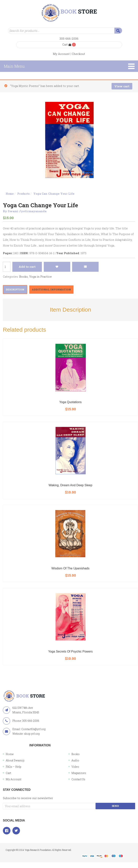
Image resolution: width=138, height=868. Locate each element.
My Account (61, 54)
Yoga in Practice (40, 276)
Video (75, 767)
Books (24, 276)
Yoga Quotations (70, 402)
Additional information (51, 289)
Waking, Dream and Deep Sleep (70, 485)
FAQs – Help (14, 767)
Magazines (79, 773)
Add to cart (27, 267)
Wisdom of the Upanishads (70, 568)
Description (15, 289)
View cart (122, 86)
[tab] (15, 290)
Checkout (78, 54)
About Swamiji (15, 760)
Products (23, 194)
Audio (75, 760)
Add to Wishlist (57, 267)
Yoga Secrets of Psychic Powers (70, 651)
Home (10, 194)
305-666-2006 (69, 39)
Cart (67, 45)
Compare (85, 267)
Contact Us (78, 779)
